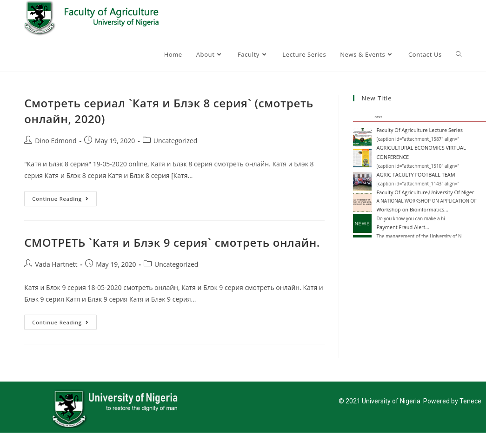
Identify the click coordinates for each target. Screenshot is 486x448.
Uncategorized (175, 141)
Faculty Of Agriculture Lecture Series (419, 130)
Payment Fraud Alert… (403, 227)
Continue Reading (64, 197)
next (378, 117)
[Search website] (459, 54)
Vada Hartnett (56, 264)
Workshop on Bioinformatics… (412, 209)
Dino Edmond (56, 141)
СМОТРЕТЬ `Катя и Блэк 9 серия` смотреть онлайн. (172, 242)
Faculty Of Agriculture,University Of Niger (425, 192)
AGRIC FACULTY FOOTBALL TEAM (416, 175)
